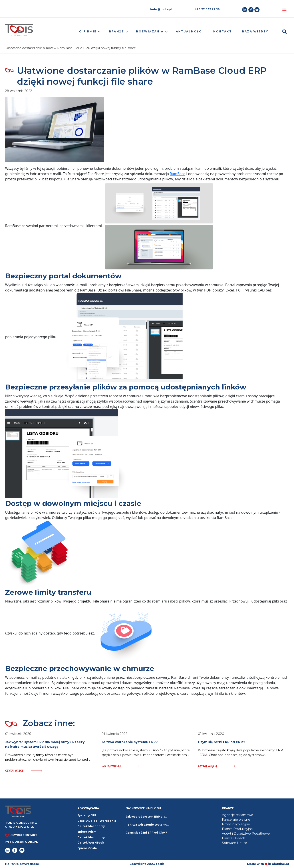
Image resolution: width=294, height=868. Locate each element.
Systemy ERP (87, 815)
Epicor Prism (87, 832)
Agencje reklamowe (238, 815)
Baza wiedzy (255, 31)
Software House (235, 843)
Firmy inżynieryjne (236, 824)
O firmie (88, 31)
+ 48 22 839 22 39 (207, 9)
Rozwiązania (150, 31)
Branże (116, 31)
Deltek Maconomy (91, 837)
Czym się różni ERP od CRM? (146, 833)
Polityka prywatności (22, 864)
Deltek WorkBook (91, 843)
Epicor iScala (87, 848)
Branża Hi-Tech (234, 838)
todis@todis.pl (161, 9)
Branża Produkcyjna (237, 829)
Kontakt (223, 31)
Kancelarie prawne (236, 820)
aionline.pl (280, 864)
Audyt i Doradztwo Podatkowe (246, 834)
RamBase (177, 174)
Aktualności (189, 31)
